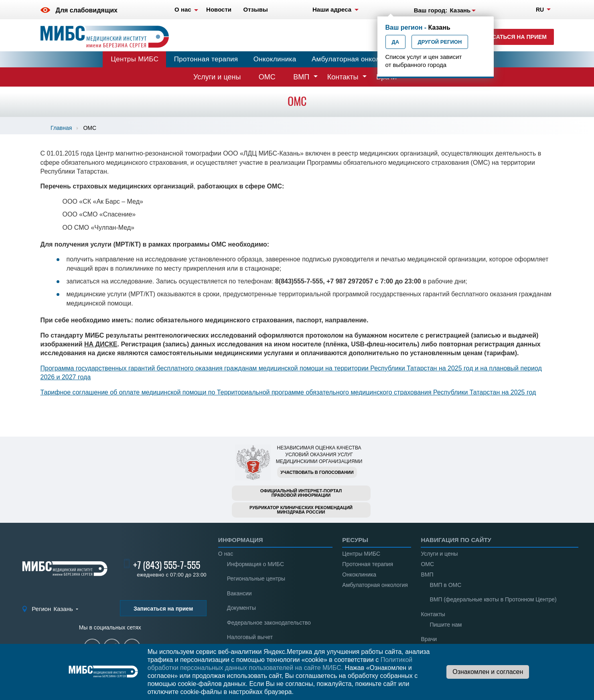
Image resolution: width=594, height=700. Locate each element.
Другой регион (440, 42)
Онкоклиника (275, 59)
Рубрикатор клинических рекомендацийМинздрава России (301, 510)
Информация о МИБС (255, 564)
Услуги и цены (217, 77)
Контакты (343, 77)
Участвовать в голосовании (317, 472)
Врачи (429, 639)
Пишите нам (446, 625)
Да (396, 42)
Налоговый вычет (250, 637)
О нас (226, 554)
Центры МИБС (135, 59)
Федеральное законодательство (269, 623)
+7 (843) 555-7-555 (167, 565)
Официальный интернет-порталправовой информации (301, 493)
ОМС (267, 77)
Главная (61, 128)
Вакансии (239, 593)
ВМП (301, 77)
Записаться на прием (512, 37)
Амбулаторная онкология (353, 59)
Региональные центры (256, 579)
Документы (241, 608)
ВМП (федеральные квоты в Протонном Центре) (493, 599)
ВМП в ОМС (445, 585)
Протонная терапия (206, 59)
